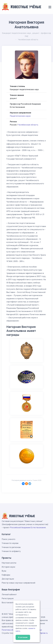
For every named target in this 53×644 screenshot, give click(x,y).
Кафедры (6, 575)
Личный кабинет (9, 594)
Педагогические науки (20, 116)
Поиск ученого (8, 539)
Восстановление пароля (13, 603)
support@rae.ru (41, 633)
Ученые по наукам (10, 543)
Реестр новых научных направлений (18, 583)
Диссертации (8, 579)
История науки (8, 567)
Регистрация (8, 598)
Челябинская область (28, 125)
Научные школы (9, 563)
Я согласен (23, 637)
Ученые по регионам (11, 547)
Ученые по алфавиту (11, 551)
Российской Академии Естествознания (28, 527)
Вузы (4, 571)
